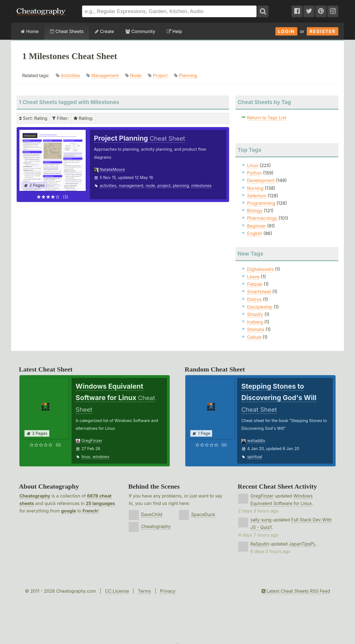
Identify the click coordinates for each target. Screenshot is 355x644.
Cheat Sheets (67, 31)
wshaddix (256, 440)
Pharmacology (262, 218)
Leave (253, 277)
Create (104, 31)
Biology (255, 211)
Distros (254, 299)
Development (261, 180)
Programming (261, 203)
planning (181, 185)
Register (323, 31)
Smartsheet (259, 292)
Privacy (168, 591)
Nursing (255, 188)
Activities (70, 75)
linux (86, 457)
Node (136, 75)
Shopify (255, 314)
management (131, 185)
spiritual (255, 457)
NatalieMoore (112, 169)
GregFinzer (92, 440)
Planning (188, 75)
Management (105, 75)
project (164, 185)
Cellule (254, 337)
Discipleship (260, 307)
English (255, 233)
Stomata (256, 329)
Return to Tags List (267, 118)
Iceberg (255, 322)
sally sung (261, 520)
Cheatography (35, 496)
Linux (253, 165)
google (69, 511)
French (90, 511)
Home (30, 31)
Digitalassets (260, 269)
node (150, 185)
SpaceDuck (203, 514)
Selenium (257, 196)
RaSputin (260, 544)
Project (160, 75)
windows (101, 457)
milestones (201, 185)
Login (286, 31)
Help (174, 31)
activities (108, 185)
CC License (117, 591)
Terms (144, 591)
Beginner (257, 226)
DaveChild (152, 514)
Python (254, 173)
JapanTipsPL (302, 544)
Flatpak (255, 284)
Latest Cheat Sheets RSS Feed (296, 591)
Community (140, 31)
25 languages (100, 503)
